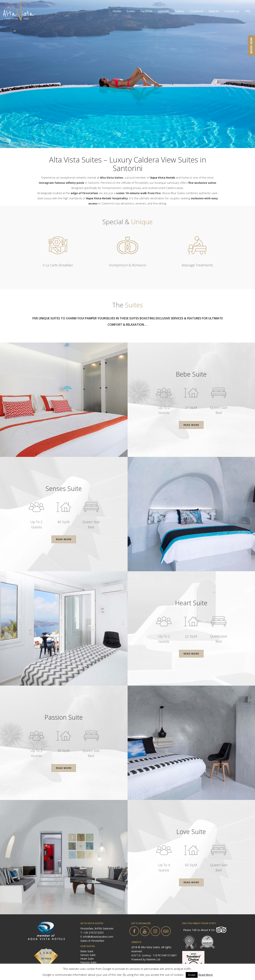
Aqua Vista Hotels (99, 198)
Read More (191, 425)
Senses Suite (88, 955)
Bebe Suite (87, 951)
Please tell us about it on (199, 930)
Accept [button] (192, 975)
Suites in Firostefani (92, 941)
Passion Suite (88, 962)
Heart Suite (87, 959)
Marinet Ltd (153, 959)
